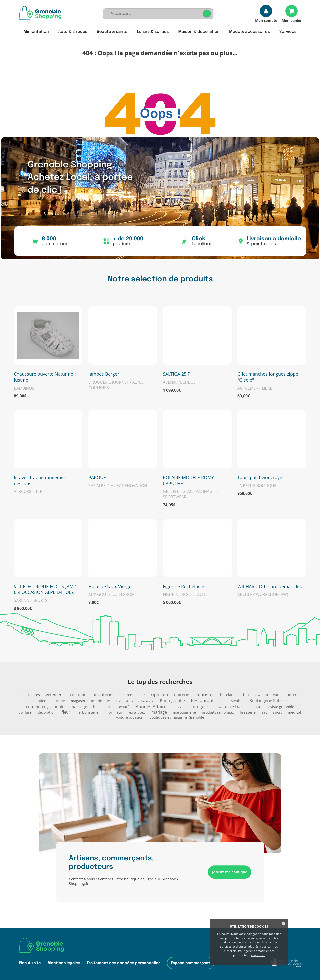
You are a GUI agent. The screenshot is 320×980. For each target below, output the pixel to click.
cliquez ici (258, 955)
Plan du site (30, 963)
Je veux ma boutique (230, 872)
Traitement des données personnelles (124, 963)
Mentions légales (64, 963)
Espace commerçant (191, 963)
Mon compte (266, 20)
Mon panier (291, 20)
